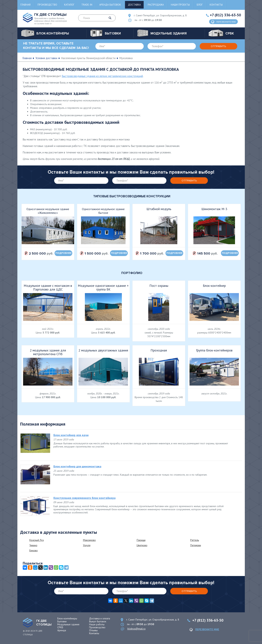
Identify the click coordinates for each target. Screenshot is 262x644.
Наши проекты (180, 5)
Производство (47, 5)
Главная (25, 5)
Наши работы (97, 624)
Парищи (141, 540)
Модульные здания (68, 624)
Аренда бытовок (110, 5)
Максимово (89, 540)
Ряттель (195, 540)
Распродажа (156, 5)
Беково (34, 550)
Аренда (62, 630)
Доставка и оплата (100, 618)
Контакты (216, 5)
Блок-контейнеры (67, 618)
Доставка (134, 5)
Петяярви (196, 545)
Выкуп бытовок (98, 621)
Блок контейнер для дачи (71, 435)
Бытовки (62, 621)
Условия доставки (46, 58)
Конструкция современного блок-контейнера (84, 498)
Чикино (33, 545)
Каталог (69, 5)
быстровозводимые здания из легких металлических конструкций (102, 76)
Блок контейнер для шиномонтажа (77, 466)
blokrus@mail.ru (136, 629)
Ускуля (87, 545)
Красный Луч (37, 540)
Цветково (142, 545)
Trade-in (87, 5)
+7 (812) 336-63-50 (225, 15)
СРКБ (60, 627)
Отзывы (93, 630)
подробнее (64, 253)
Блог (200, 5)
